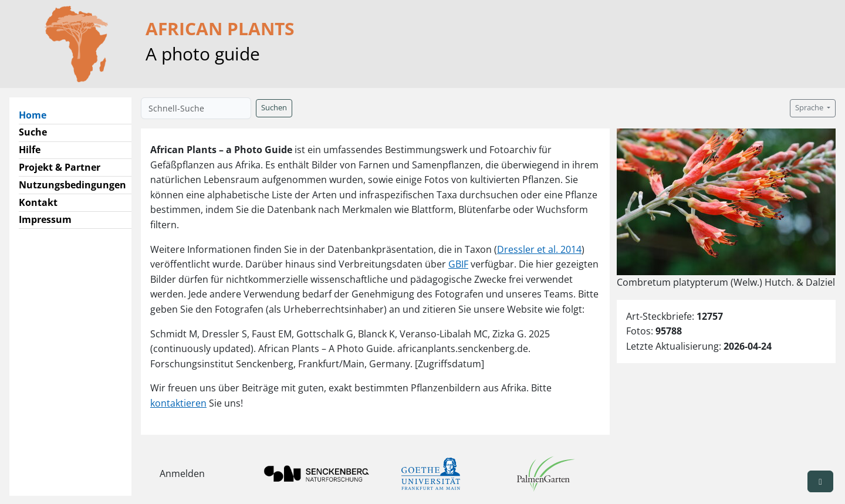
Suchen (274, 108)
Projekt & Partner (60, 167)
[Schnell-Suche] (196, 108)
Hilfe (30, 150)
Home (37, 114)
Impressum (45, 219)
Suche (33, 132)
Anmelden (182, 473)
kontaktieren (178, 403)
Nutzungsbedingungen (72, 185)
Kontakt (38, 202)
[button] (820, 481)
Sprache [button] (810, 108)
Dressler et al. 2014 (539, 249)
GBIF (458, 264)
